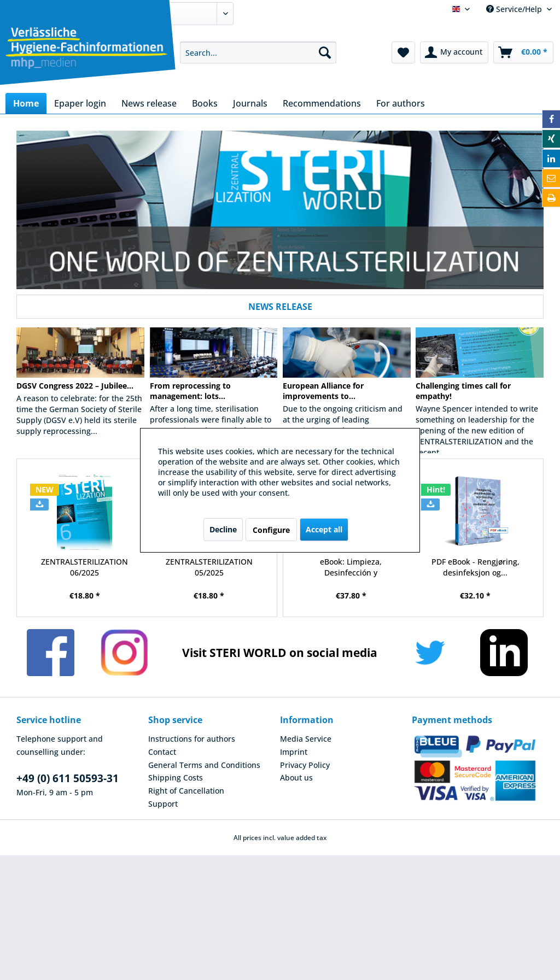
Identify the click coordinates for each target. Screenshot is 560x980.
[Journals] (250, 103)
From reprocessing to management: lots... (190, 391)
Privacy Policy (305, 765)
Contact (162, 752)
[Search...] (258, 52)
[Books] (205, 103)
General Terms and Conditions (204, 765)
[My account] (454, 52)
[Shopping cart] (523, 52)
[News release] (149, 103)
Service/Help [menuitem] (515, 9)
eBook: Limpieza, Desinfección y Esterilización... (351, 567)
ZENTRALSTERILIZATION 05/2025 (209, 567)
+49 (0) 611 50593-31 (68, 778)
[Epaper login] (80, 103)
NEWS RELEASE (280, 307)
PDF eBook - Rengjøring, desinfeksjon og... (476, 567)
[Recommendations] (322, 103)
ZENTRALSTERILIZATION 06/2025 (84, 567)
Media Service (306, 739)
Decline (223, 529)
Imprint (294, 752)
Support (163, 804)
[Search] (325, 52)
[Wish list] (403, 52)
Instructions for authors (192, 739)
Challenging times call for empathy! (463, 391)
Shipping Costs (176, 777)
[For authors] (401, 103)
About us (296, 777)
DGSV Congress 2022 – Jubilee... (75, 386)
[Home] (26, 103)
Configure (271, 530)
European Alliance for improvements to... (323, 391)
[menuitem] (258, 52)
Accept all (324, 529)
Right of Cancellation (186, 791)
